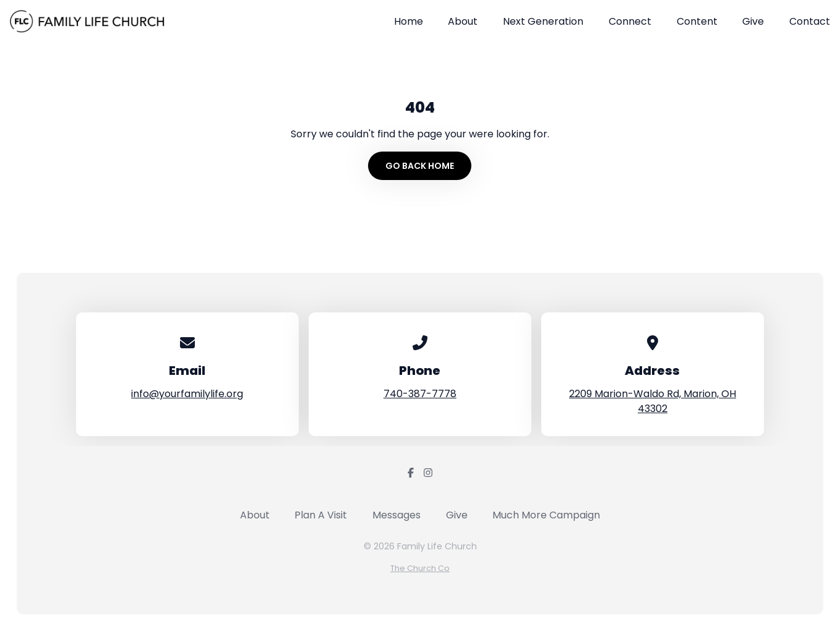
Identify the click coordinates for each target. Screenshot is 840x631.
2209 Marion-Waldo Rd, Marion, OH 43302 (653, 401)
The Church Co (420, 568)
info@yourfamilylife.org (187, 394)
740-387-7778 (420, 394)
